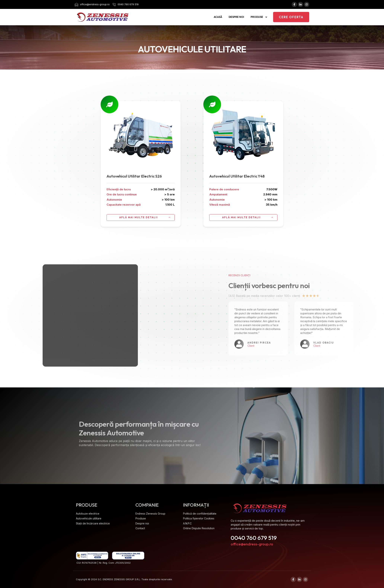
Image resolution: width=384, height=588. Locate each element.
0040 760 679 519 (254, 538)
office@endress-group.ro (252, 544)
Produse (259, 17)
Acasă (218, 17)
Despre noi (236, 17)
